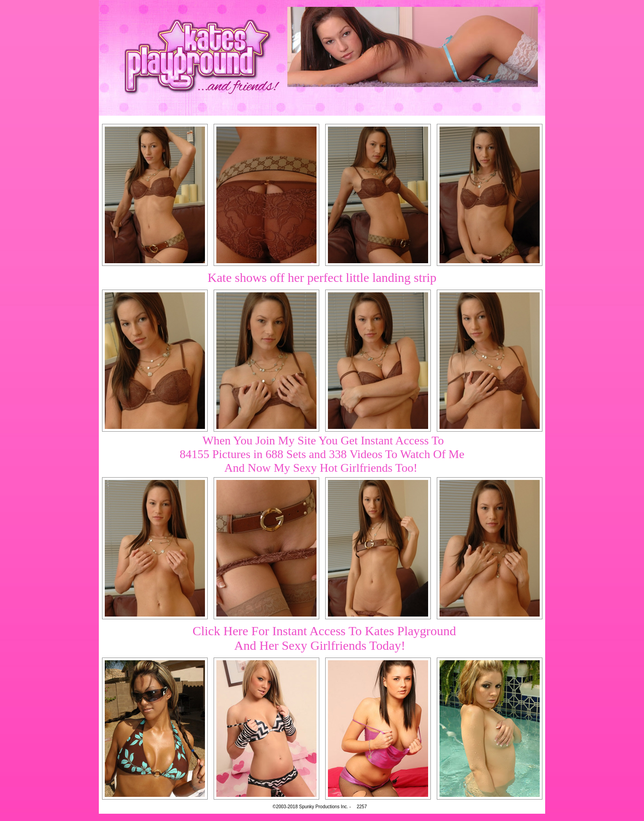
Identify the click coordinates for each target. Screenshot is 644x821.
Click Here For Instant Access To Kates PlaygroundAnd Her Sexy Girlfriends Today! (324, 638)
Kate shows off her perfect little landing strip (322, 278)
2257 (362, 807)
